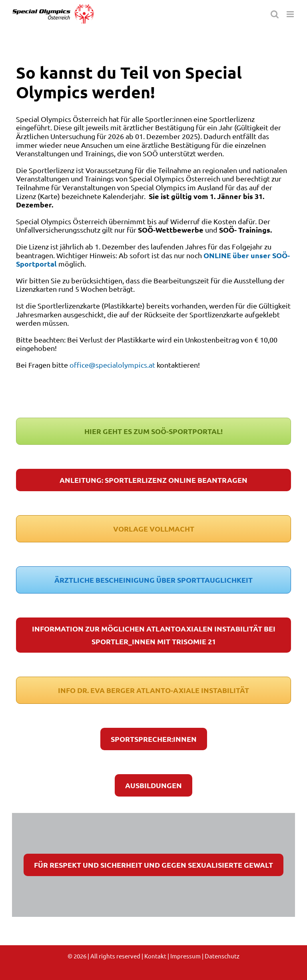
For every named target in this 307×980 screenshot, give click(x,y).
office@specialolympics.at (112, 365)
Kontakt (155, 956)
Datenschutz (222, 956)
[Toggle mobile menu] (291, 14)
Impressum (185, 956)
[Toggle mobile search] (275, 14)
